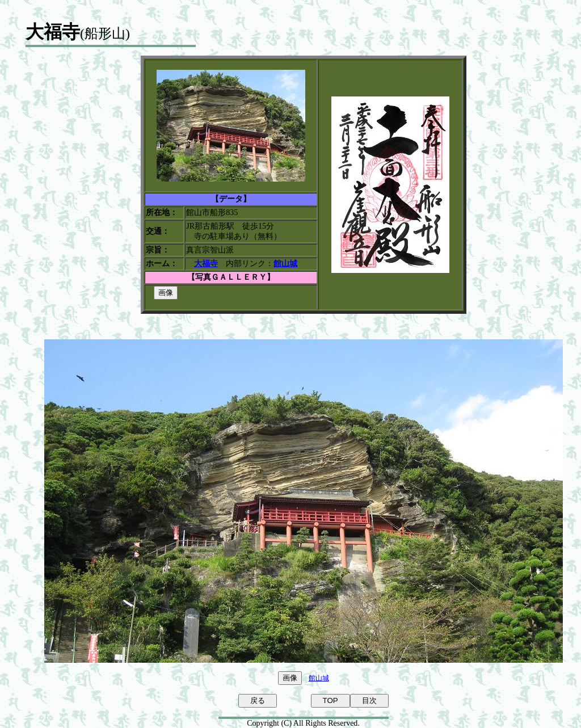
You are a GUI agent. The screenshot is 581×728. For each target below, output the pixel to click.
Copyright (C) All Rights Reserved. (303, 723)
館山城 (319, 678)
